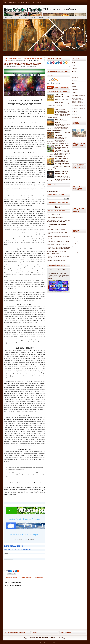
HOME (74, 62)
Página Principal (26, 577)
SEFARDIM (75, 89)
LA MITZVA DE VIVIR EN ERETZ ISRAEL (58, 241)
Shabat (13, 17)
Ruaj (6, 60)
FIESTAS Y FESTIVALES (78, 106)
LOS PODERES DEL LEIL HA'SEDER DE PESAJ (58, 226)
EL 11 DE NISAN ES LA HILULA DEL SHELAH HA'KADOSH (57, 253)
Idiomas (49, 18)
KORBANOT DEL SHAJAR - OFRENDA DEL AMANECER (62, 134)
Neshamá (40, 59)
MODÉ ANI (58, 108)
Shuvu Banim (75, 247)
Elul (20, 17)
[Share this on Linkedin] (16, 571)
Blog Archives (64, 87)
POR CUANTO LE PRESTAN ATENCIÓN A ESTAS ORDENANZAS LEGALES (58, 221)
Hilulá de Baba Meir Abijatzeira (56, 217)
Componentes (13, 59)
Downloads (13, 2)
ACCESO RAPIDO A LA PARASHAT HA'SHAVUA (62, 96)
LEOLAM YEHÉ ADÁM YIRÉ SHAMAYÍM (61, 159)
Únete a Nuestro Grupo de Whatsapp (24, 519)
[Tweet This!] (11, 571)
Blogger (64, 638)
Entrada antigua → (40, 577)
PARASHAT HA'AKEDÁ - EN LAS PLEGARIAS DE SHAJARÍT (62, 147)
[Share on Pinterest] (14, 571)
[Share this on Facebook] (9, 571)
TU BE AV (74, 74)
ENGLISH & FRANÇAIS (78, 109)
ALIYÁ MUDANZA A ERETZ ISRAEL (57, 244)
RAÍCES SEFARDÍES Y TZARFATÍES (44, 638)
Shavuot (34, 18)
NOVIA (74, 71)
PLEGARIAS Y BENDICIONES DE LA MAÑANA (61, 121)
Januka (27, 17)
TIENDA (74, 92)
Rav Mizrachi (75, 244)
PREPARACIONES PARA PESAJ (56, 261)
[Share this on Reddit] (18, 571)
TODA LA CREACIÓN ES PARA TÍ (56, 229)
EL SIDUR (74, 112)
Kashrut (42, 17)
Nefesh (34, 59)
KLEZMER (75, 77)
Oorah (73, 238)
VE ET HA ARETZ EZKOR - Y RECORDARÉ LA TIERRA (59, 237)
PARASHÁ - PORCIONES (79, 95)
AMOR (74, 83)
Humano (29, 59)
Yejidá (9, 60)
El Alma (20, 59)
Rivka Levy (75, 241)
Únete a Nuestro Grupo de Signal (24, 534)
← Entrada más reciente (11, 577)
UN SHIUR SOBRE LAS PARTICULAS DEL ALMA (23, 64)
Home (5, 2)
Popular (50, 87)
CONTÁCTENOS (76, 118)
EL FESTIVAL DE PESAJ (54, 214)
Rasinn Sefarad (76, 253)
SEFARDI (74, 68)
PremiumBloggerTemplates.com (42, 642)
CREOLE (74, 86)
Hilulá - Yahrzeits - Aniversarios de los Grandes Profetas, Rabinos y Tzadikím (77, 100)
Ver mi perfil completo (53, 191)
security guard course (55, 642)
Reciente (28, 2)
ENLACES (75, 115)
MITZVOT (75, 80)
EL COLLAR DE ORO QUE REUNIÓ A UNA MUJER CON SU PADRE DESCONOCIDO (58, 248)
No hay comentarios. (32, 67)
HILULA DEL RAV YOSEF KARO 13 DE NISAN (57, 233)
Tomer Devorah (76, 250)
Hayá (24, 59)
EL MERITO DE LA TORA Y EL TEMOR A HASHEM (58, 257)
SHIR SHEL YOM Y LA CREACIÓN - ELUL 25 (61, 172)
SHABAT (74, 65)
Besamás (74, 235)
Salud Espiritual (38, 2)
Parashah (21, 2)
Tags (56, 87)
